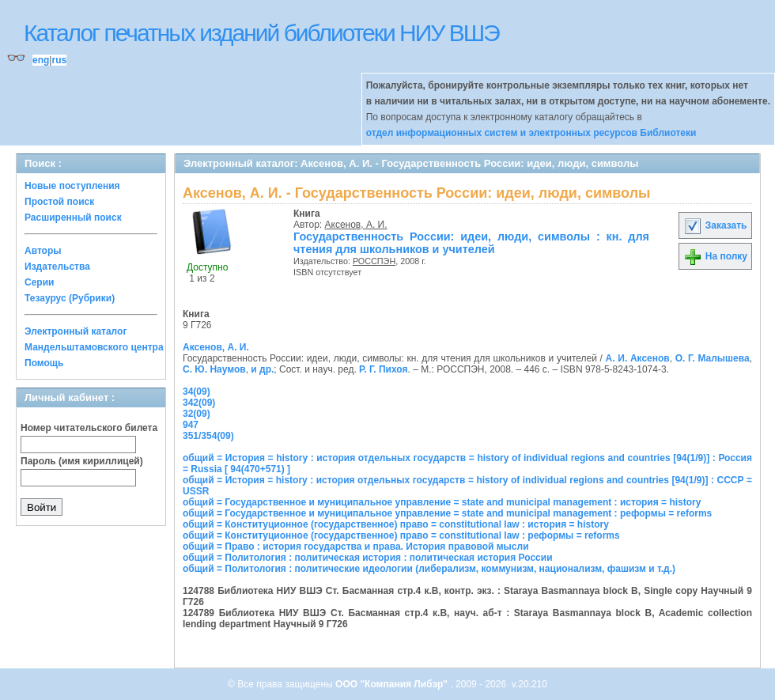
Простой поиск (59, 202)
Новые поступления (72, 186)
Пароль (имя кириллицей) (82, 461)
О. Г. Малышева (713, 358)
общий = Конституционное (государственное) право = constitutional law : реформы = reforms (401, 535)
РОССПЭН (374, 261)
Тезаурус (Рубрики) (70, 298)
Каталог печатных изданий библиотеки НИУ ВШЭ (261, 33)
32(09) (197, 414)
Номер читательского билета (89, 428)
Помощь (44, 363)
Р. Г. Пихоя (383, 369)
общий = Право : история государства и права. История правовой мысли (356, 547)
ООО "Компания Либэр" (393, 684)
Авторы (43, 251)
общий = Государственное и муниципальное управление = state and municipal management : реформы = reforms (447, 513)
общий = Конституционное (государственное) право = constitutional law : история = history (396, 524)
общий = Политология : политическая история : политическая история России (368, 558)
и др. (262, 369)
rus (59, 60)
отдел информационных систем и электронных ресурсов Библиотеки (531, 133)
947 (191, 425)
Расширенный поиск (73, 218)
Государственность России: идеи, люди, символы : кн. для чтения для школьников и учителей (471, 243)
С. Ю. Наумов (214, 369)
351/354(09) (208, 436)
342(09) (199, 403)
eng (41, 60)
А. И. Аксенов (638, 358)
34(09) (197, 392)
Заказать (715, 225)
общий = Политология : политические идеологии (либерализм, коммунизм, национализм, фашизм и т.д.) (429, 569)
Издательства (57, 267)
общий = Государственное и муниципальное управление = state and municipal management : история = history (442, 502)
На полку (715, 256)
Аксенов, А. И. (356, 225)
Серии (39, 282)
